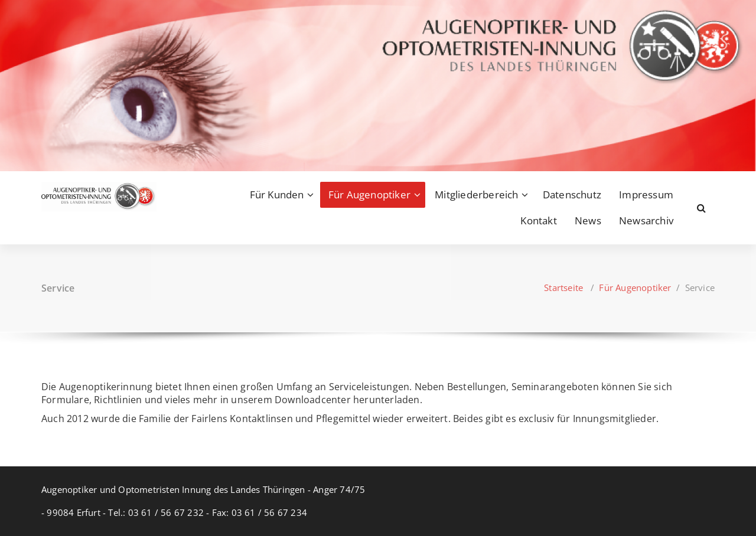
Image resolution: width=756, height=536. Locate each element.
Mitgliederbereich (476, 195)
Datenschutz (572, 195)
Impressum (646, 195)
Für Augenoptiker (369, 195)
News (588, 220)
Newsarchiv (646, 220)
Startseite (563, 287)
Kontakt (538, 220)
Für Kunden (277, 195)
